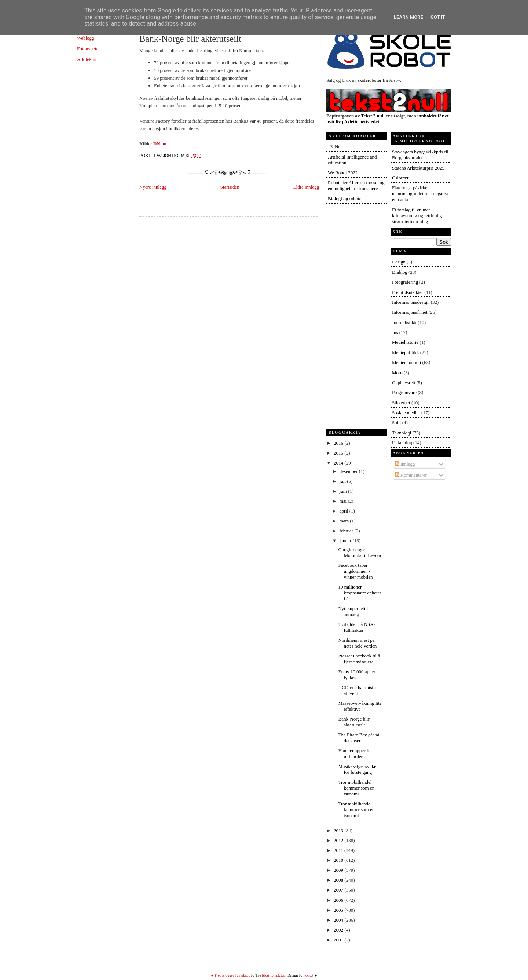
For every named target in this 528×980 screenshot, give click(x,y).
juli (343, 481)
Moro (397, 373)
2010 (339, 860)
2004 (339, 920)
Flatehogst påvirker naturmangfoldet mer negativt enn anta (420, 194)
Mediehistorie (405, 342)
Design (399, 262)
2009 (339, 870)
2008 (339, 880)
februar (347, 531)
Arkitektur (87, 59)
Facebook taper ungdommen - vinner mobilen (355, 571)
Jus (395, 332)
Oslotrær (400, 178)
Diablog (400, 272)
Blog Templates (273, 975)
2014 (339, 463)
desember (349, 471)
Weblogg (86, 38)
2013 (339, 830)
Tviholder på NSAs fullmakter (357, 627)
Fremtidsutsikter (408, 292)
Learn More (408, 17)
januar (346, 541)
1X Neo (335, 147)
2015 (339, 453)
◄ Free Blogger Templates (230, 975)
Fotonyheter (89, 49)
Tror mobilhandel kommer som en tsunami (356, 788)
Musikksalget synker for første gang (358, 769)
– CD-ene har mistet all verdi (357, 690)
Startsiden (230, 187)
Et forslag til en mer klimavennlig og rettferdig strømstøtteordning (417, 216)
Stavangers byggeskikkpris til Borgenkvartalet (420, 155)
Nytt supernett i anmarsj (353, 611)
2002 (339, 930)
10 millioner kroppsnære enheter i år (360, 593)
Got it (438, 17)
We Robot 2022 (343, 173)
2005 (339, 910)
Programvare (404, 392)
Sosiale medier (406, 413)
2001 (339, 940)
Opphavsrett (404, 382)
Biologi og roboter (345, 199)
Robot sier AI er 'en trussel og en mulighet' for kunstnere (356, 185)
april (344, 511)
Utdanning (402, 443)
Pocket (308, 975)
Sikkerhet (401, 403)
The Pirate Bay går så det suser (359, 738)
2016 (339, 443)
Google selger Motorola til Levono (360, 552)
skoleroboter (369, 80)
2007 (339, 890)
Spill (397, 422)
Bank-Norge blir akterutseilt (190, 39)
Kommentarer (411, 475)
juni (344, 491)
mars (345, 521)
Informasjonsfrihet (410, 312)
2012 (339, 840)
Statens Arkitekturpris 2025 (418, 168)
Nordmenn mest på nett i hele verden (357, 643)
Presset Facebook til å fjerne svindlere (359, 659)
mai (344, 501)
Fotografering (405, 282)
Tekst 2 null (373, 116)
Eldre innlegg (306, 187)
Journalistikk (404, 322)
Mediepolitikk (406, 352)
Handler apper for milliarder (355, 753)
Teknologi (402, 433)
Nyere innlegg (153, 187)
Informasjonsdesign (411, 302)
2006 (339, 900)
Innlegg (405, 464)
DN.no (160, 144)
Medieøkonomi (406, 362)
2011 (339, 850)
